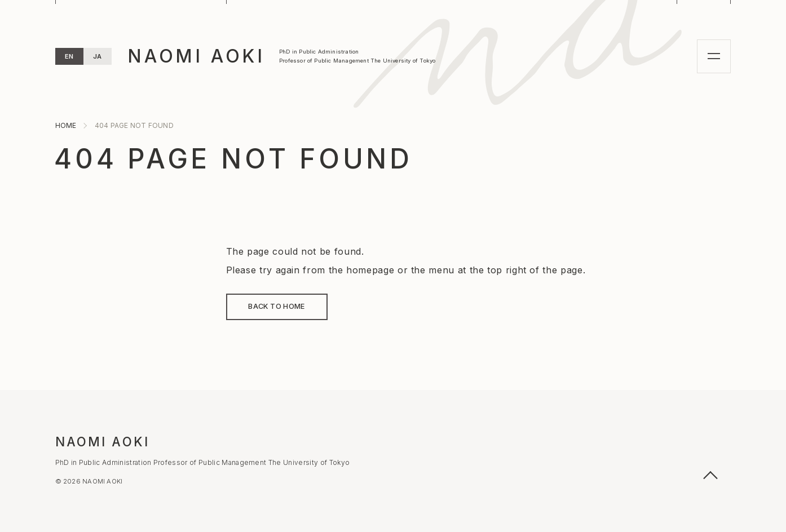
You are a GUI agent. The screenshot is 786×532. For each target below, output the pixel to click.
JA (98, 56)
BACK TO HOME (277, 306)
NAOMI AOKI (196, 56)
